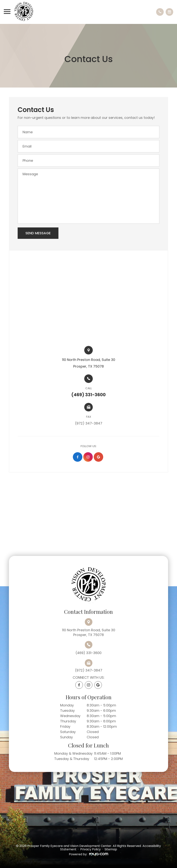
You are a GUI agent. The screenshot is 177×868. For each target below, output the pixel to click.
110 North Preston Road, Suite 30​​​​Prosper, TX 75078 (89, 363)
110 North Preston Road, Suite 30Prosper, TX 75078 (89, 632)
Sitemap (111, 849)
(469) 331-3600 (88, 653)
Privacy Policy (90, 849)
